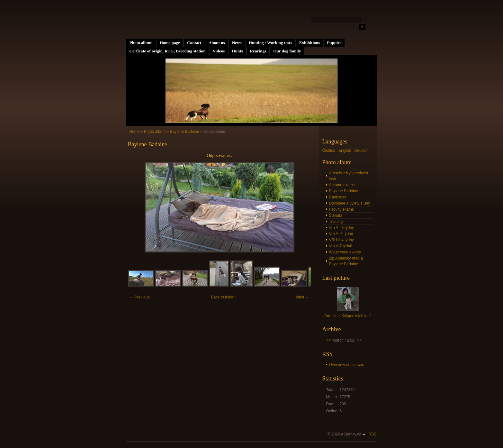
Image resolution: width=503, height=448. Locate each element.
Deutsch (362, 151)
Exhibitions (310, 43)
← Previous (140, 297)
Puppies (334, 43)
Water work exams (345, 252)
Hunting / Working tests (270, 43)
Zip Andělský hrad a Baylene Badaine (346, 261)
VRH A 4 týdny (341, 240)
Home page (170, 43)
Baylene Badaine (185, 132)
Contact (194, 43)
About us (217, 43)
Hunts (237, 51)
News (237, 43)
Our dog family (287, 51)
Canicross (338, 197)
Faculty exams (341, 209)
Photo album (141, 43)
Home (135, 132)
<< (329, 340)
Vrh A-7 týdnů (341, 246)
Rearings (258, 51)
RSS (373, 434)
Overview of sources (347, 365)
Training (336, 222)
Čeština (329, 151)
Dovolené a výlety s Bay (350, 203)
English (345, 151)
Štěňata (336, 215)
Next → (302, 297)
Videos (219, 51)
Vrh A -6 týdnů (341, 234)
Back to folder (223, 297)
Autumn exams (342, 185)
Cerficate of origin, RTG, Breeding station (168, 51)
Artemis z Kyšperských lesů (349, 176)
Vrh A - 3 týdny (342, 228)
